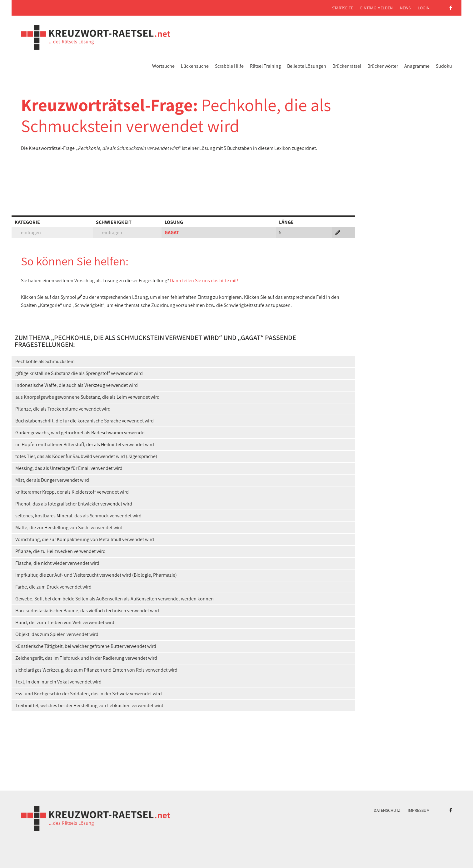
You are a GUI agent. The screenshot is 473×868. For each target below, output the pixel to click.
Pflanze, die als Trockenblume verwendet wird (63, 409)
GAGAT (172, 232)
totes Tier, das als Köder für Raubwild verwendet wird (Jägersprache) (86, 456)
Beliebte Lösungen (307, 66)
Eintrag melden (376, 8)
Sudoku (444, 66)
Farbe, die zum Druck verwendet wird (53, 587)
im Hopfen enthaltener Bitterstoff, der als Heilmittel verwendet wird (85, 444)
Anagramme (417, 66)
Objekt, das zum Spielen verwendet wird (57, 634)
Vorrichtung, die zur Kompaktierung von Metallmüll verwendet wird (85, 539)
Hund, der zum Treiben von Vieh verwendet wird (65, 622)
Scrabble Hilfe (229, 66)
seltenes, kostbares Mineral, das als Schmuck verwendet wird (78, 516)
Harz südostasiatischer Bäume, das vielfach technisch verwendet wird (87, 611)
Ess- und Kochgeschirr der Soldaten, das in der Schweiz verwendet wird (89, 694)
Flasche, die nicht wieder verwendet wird (57, 563)
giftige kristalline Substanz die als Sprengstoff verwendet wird (79, 373)
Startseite (343, 8)
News (405, 8)
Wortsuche (163, 66)
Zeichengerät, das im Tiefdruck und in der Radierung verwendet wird (86, 658)
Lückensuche (195, 66)
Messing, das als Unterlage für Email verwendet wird (69, 468)
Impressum (419, 810)
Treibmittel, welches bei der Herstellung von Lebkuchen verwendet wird (89, 705)
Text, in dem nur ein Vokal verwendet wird (58, 682)
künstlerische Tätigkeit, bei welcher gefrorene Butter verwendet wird (86, 646)
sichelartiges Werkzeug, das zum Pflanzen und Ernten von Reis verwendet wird (96, 670)
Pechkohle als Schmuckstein (45, 361)
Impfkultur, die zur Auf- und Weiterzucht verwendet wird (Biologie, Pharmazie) (96, 575)
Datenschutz (387, 810)
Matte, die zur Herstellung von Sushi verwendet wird (69, 528)
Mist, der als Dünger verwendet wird (52, 480)
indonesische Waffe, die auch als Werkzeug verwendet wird (77, 385)
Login (424, 8)
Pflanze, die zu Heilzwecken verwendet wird (60, 551)
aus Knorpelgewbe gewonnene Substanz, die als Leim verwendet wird (87, 397)
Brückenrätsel (347, 66)
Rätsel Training (265, 66)
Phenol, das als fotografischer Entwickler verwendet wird (74, 504)
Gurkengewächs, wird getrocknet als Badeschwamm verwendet (81, 433)
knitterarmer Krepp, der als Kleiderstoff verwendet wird (72, 492)
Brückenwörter (383, 66)
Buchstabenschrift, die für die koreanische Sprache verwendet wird (85, 421)
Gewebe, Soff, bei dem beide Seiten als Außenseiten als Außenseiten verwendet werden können (115, 599)
